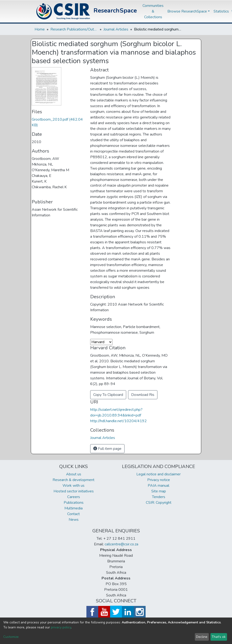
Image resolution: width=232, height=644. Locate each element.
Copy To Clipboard (108, 395)
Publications (74, 503)
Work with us (74, 486)
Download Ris (143, 395)
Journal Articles (116, 29)
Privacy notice (159, 480)
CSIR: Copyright (159, 503)
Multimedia (74, 508)
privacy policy (61, 627)
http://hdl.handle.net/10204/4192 (118, 421)
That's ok (219, 637)
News (74, 520)
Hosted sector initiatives (74, 491)
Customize (11, 637)
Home (40, 29)
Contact (74, 514)
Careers (74, 497)
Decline (202, 637)
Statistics (221, 11)
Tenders (159, 497)
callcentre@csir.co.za (121, 544)
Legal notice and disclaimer (158, 474)
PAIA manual (158, 486)
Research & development (74, 480)
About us (74, 474)
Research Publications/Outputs (74, 29)
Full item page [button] (107, 449)
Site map (159, 491)
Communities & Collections (153, 11)
